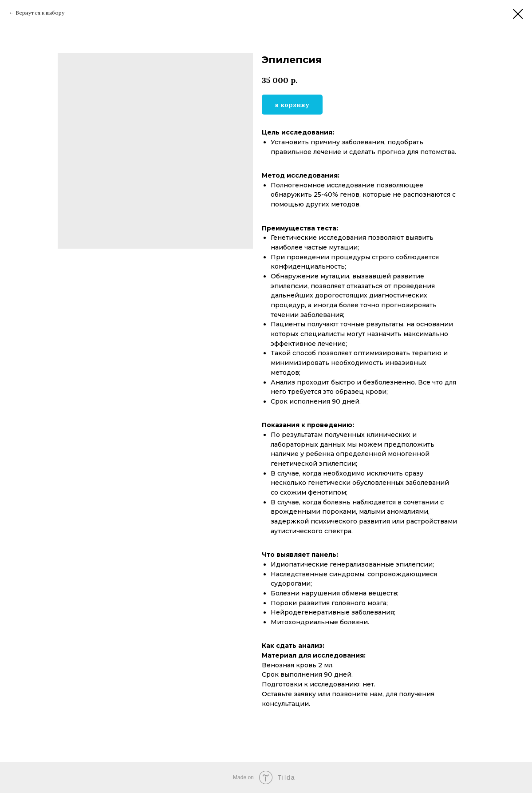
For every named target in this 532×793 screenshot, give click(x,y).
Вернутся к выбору (40, 13)
